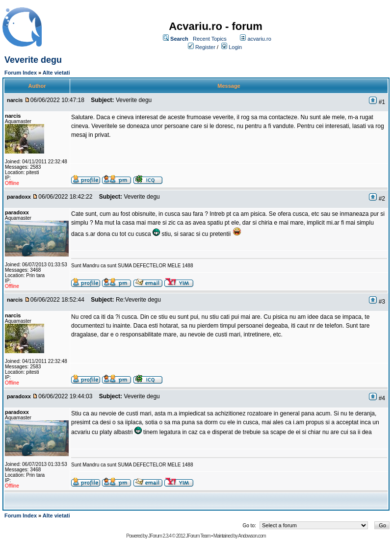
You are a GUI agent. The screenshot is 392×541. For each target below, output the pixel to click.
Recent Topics (210, 39)
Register (205, 47)
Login (235, 47)
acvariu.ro (259, 39)
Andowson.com (252, 536)
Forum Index (21, 73)
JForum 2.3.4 (160, 536)
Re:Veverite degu (138, 300)
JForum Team (198, 536)
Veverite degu (33, 60)
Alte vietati (56, 73)
